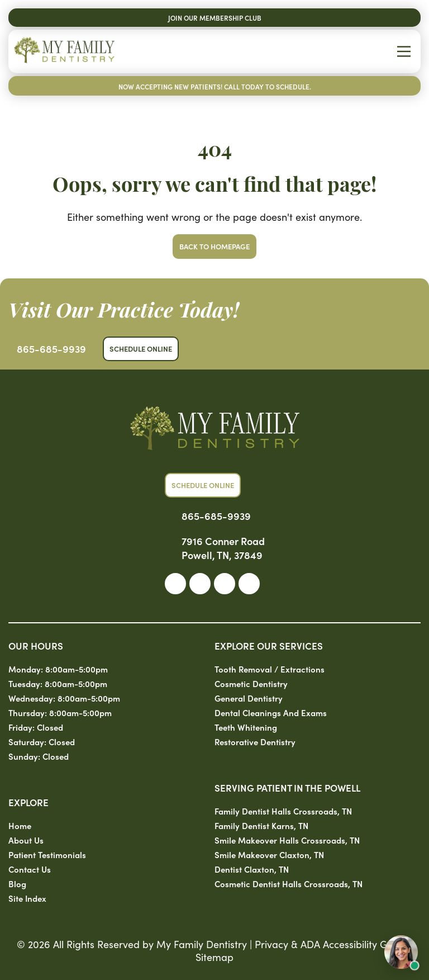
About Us (26, 840)
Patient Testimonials (47, 854)
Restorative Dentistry (255, 742)
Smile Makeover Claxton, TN (269, 854)
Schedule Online (141, 349)
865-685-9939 (51, 349)
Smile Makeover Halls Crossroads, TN (287, 840)
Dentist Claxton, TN (252, 869)
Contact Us (30, 869)
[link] (175, 584)
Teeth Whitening (246, 727)
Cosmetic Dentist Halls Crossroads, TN (289, 884)
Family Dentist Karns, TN (261, 825)
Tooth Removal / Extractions (270, 669)
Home (20, 825)
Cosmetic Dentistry (251, 683)
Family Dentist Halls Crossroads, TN (283, 811)
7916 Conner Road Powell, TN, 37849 (223, 548)
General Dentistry (249, 698)
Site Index (27, 898)
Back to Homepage (214, 246)
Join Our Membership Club (215, 18)
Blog (17, 884)
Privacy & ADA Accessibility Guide (331, 944)
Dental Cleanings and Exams (271, 712)
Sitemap (214, 957)
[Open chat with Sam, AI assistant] (401, 952)
